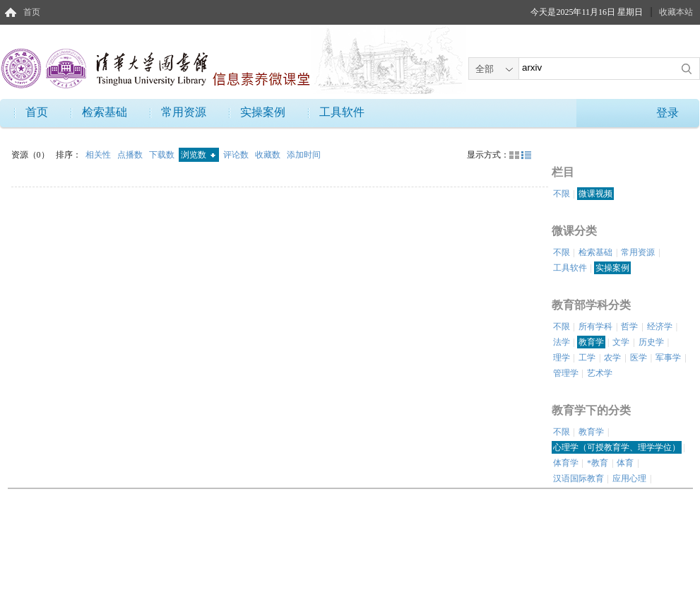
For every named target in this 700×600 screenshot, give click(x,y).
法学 (562, 342)
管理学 (566, 373)
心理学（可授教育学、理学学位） (617, 447)
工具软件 (342, 112)
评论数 (237, 155)
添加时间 (304, 155)
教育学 (591, 342)
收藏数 (269, 155)
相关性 (99, 155)
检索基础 (105, 112)
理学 (562, 358)
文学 (621, 342)
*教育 (598, 463)
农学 (612, 358)
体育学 (566, 463)
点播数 (131, 155)
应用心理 (629, 478)
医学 (639, 358)
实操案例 (263, 112)
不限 (562, 194)
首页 (32, 12)
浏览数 (198, 155)
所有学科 (595, 327)
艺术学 (600, 373)
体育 (625, 463)
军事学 (668, 358)
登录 (668, 113)
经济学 (660, 327)
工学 (587, 358)
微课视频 (595, 194)
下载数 (163, 155)
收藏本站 (676, 12)
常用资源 (184, 112)
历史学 (651, 342)
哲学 (629, 327)
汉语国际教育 (579, 478)
